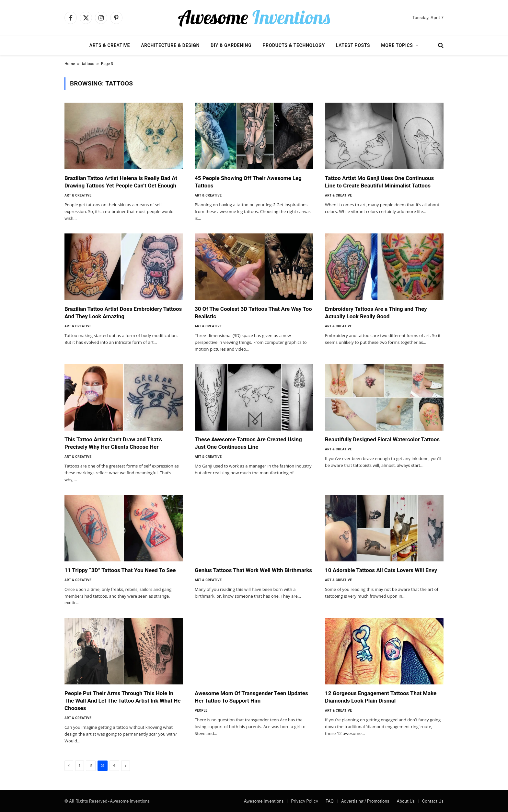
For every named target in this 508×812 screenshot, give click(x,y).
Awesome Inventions (264, 801)
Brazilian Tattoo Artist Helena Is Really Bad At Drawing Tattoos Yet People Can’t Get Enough (121, 182)
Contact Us (433, 801)
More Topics (397, 45)
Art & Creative (78, 195)
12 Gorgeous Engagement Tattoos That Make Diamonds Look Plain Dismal (381, 697)
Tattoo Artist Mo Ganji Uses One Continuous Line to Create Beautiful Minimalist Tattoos (379, 182)
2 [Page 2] (91, 766)
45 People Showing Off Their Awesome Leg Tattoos (248, 182)
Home (70, 64)
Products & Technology (294, 45)
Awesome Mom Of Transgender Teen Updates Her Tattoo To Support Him (251, 697)
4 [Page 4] (114, 766)
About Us (406, 801)
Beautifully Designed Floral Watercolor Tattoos (382, 439)
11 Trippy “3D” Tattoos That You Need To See (120, 570)
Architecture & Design (170, 45)
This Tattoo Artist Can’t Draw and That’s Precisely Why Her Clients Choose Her (113, 443)
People (201, 710)
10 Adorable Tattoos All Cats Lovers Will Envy (381, 570)
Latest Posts (353, 45)
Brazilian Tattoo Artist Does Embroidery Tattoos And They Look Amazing (123, 313)
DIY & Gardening (231, 45)
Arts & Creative (110, 45)
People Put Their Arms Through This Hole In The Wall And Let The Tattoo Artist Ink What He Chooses (122, 701)
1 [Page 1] (80, 766)
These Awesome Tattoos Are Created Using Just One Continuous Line (248, 443)
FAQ (330, 801)
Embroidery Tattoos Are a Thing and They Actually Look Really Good (376, 313)
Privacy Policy (305, 801)
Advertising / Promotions (365, 801)
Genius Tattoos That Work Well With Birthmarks (253, 570)
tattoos (88, 64)
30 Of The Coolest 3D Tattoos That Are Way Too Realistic (253, 313)
